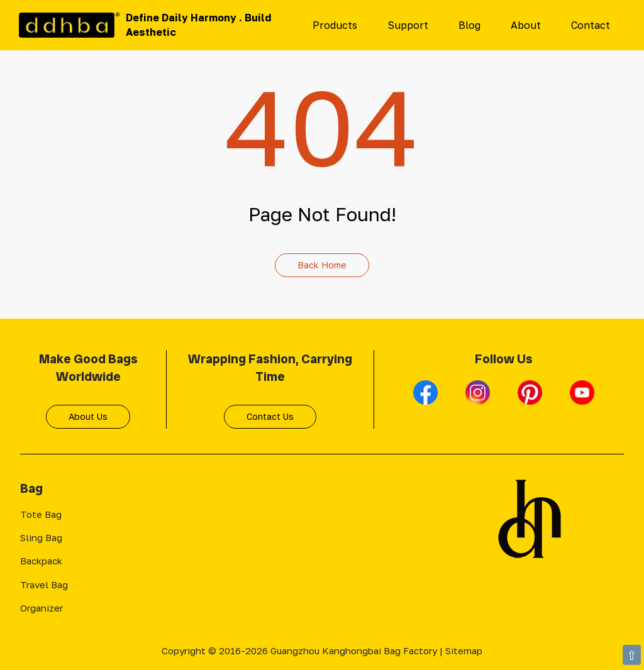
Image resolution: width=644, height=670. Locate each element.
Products (335, 25)
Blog (469, 25)
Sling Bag (41, 537)
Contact (591, 25)
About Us (88, 416)
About (526, 25)
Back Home (322, 265)
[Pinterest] (531, 398)
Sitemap (464, 651)
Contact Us (270, 416)
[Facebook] (427, 398)
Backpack (41, 561)
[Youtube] (582, 398)
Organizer (42, 608)
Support (408, 25)
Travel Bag (44, 585)
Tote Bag (41, 514)
